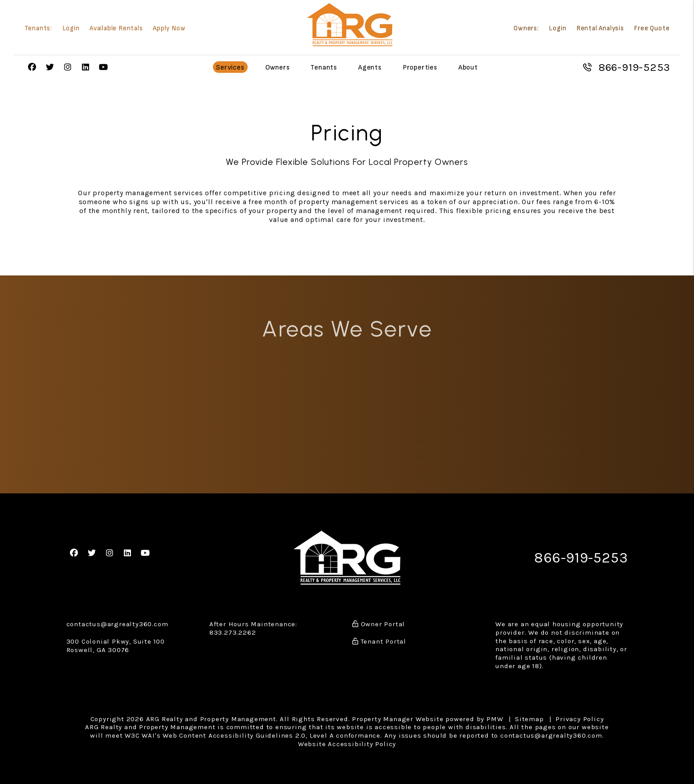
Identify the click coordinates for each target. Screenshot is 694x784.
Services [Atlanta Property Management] (230, 68)
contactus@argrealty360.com (117, 624)
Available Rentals (116, 29)
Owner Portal (379, 624)
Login (71, 29)
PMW (495, 719)
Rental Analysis (600, 29)
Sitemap (529, 719)
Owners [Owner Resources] (278, 68)
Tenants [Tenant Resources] (324, 68)
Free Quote (652, 29)
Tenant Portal (379, 641)
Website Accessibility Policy (347, 744)
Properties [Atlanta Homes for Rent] (420, 68)
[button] (32, 68)
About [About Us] (468, 68)
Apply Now (169, 29)
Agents (370, 68)
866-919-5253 (634, 67)
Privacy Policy (580, 719)
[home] (350, 25)
